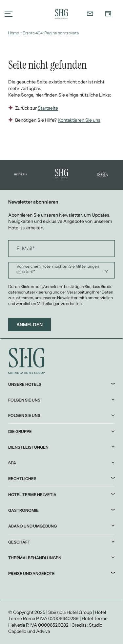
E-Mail (26, 248)
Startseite (48, 108)
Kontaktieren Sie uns (79, 120)
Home (13, 33)
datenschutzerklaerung (30, 292)
